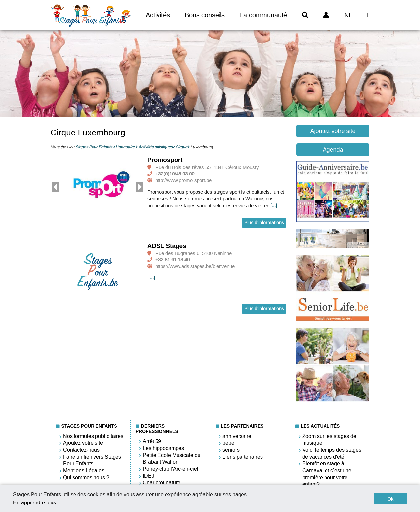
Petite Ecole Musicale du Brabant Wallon (172, 459)
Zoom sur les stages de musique (329, 440)
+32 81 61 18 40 (172, 260)
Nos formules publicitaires (93, 436)
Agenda (333, 150)
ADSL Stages (167, 246)
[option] (98, 187)
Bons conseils (205, 15)
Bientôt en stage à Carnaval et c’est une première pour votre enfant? (327, 474)
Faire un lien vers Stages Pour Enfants (92, 460)
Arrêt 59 (152, 441)
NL (348, 15)
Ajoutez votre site (333, 131)
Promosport (165, 160)
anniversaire (237, 436)
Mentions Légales (84, 471)
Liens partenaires (243, 457)
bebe (228, 443)
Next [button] (140, 187)
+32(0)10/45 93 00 (175, 174)
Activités (158, 15)
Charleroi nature (162, 483)
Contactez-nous (81, 450)
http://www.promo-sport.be (183, 180)
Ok (390, 499)
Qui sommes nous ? (86, 477)
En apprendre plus (35, 503)
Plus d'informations (264, 223)
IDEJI (149, 476)
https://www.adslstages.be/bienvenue (195, 266)
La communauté (263, 15)
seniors (231, 450)
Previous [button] (56, 187)
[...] (274, 206)
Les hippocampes (163, 448)
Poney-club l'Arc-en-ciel (170, 469)
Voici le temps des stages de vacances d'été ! (332, 453)
